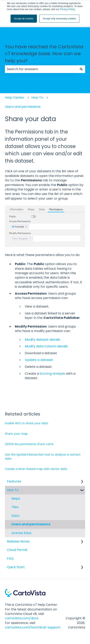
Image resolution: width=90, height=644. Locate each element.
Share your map (16, 434)
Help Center (15, 98)
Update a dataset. (39, 360)
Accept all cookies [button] (24, 19)
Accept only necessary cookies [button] (59, 19)
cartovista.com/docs (22, 618)
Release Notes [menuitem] (18, 541)
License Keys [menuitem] (21, 533)
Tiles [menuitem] (15, 507)
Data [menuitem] (15, 516)
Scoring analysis (52, 374)
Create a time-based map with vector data (36, 469)
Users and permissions (23, 107)
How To (37, 98)
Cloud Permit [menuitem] (17, 550)
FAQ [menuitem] (10, 559)
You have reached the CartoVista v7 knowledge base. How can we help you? (44, 54)
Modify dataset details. (43, 340)
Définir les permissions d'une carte (29, 444)
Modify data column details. (47, 346)
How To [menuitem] (13, 490)
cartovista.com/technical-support (33, 627)
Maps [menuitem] (16, 499)
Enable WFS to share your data (26, 423)
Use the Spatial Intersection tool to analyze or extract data (43, 457)
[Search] (81, 69)
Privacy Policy (67, 9)
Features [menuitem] (14, 481)
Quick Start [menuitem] (16, 567)
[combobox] (41, 69)
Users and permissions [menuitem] (31, 524)
